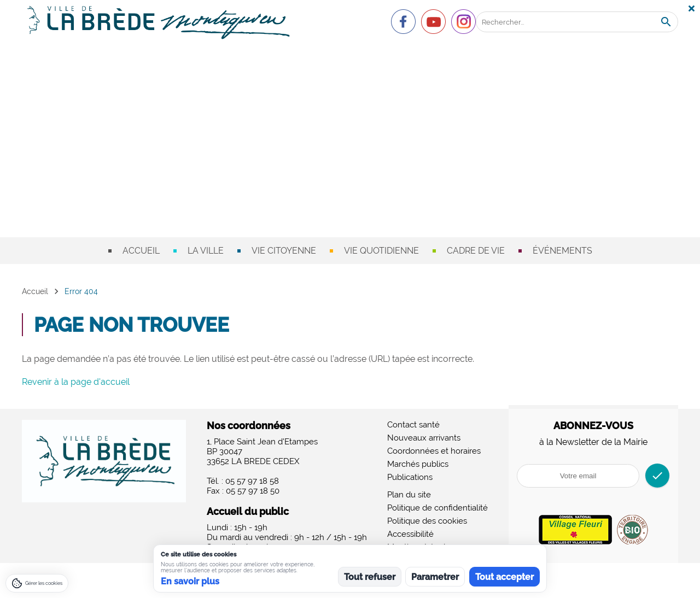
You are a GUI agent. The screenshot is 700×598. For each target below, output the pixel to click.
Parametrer (435, 577)
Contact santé (413, 425)
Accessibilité (410, 534)
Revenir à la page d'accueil (76, 382)
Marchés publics (418, 464)
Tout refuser (370, 577)
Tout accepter (504, 577)
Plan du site (409, 495)
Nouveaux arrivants (424, 438)
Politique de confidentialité (437, 508)
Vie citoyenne (284, 251)
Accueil (141, 251)
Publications (410, 477)
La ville (206, 251)
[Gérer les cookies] (37, 583)
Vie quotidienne (381, 251)
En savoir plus (190, 581)
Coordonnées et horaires (434, 451)
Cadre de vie (476, 251)
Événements (562, 251)
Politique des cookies (427, 521)
